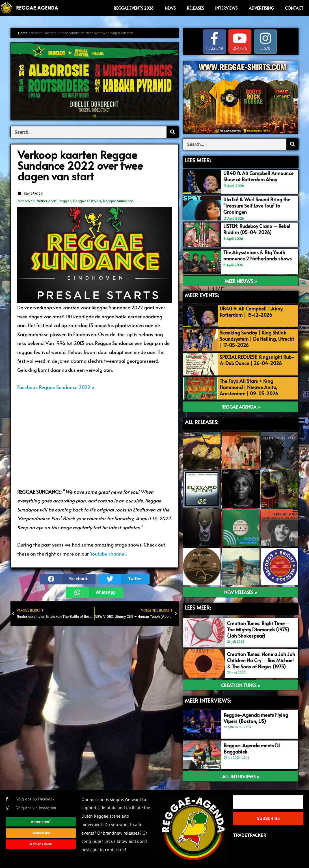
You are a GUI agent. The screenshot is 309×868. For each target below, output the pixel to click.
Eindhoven (26, 201)
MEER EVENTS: (202, 295)
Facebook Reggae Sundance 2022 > (56, 387)
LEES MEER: (198, 160)
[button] (68, 579)
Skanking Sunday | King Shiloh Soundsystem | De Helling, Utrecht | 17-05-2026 (257, 339)
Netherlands (47, 201)
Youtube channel (108, 554)
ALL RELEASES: (202, 422)
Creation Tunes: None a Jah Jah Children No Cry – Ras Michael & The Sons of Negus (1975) (261, 660)
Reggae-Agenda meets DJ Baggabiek (252, 748)
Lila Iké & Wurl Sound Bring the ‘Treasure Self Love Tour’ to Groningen (257, 206)
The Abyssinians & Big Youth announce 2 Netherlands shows (258, 255)
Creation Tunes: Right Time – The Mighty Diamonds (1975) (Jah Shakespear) (258, 629)
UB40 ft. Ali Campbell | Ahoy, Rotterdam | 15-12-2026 (252, 312)
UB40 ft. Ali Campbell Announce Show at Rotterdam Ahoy (258, 176)
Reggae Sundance (118, 201)
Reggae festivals (87, 201)
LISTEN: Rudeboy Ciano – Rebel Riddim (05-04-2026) (257, 229)
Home (23, 33)
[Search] (172, 132)
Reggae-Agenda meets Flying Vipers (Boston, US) (256, 718)
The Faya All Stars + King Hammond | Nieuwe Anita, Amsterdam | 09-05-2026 (249, 387)
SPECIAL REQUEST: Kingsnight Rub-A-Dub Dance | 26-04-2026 (257, 360)
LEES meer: (198, 607)
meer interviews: (208, 700)
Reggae (65, 201)
